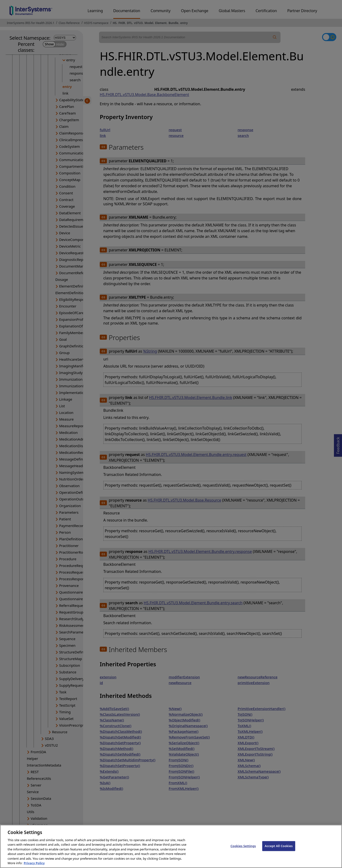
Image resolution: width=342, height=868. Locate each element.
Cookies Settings (243, 851)
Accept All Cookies (279, 851)
